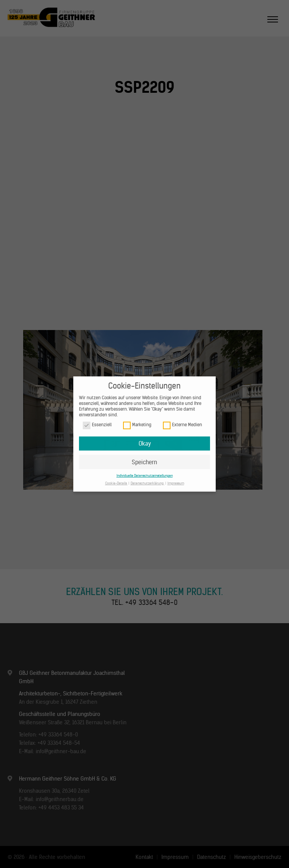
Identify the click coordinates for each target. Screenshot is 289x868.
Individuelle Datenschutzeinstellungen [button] (145, 475)
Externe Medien (182, 425)
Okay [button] (145, 444)
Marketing (137, 425)
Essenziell (97, 425)
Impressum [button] (176, 483)
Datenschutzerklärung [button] (148, 483)
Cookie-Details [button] (116, 483)
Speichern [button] (144, 462)
